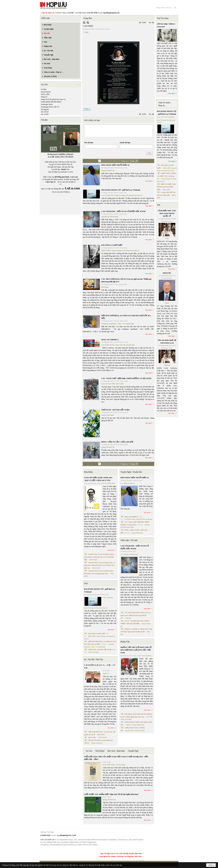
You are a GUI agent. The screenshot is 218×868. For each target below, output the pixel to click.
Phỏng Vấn (125, 642)
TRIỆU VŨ (106, 674)
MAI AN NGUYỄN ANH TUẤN (112, 384)
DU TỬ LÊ (45, 112)
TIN (159, 205)
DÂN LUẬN (45, 94)
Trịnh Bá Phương (139, 730)
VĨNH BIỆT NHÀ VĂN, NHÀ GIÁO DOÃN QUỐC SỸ (167, 213)
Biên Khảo (88, 472)
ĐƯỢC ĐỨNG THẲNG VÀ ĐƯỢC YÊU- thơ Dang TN (167, 176)
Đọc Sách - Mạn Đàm (116, 751)
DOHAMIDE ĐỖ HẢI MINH (51, 102)
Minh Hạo (105, 287)
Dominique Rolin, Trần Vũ (50, 107)
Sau (150, 23)
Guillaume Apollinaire (109, 324)
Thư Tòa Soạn (163, 18)
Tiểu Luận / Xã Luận (129, 540)
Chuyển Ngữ (133, 751)
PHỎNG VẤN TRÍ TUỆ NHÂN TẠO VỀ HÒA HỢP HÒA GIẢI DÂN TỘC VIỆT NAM (136, 650)
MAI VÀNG (92, 737)
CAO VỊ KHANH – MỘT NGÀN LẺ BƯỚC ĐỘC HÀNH (123, 211)
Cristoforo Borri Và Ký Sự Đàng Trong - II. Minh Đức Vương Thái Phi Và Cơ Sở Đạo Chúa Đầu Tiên (100, 565)
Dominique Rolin (47, 104)
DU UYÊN (45, 114)
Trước (144, 23)
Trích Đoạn (100, 751)
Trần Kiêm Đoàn (146, 656)
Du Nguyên (45, 109)
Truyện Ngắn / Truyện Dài (131, 472)
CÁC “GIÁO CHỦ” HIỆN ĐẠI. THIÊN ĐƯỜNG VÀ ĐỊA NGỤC (127, 378)
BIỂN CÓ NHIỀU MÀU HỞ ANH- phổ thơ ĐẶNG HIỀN (166, 187)
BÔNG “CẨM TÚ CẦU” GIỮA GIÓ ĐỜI (117, 442)
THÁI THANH (102, 737)
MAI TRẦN (128, 719)
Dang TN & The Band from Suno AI (53, 99)
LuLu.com (74, 177)
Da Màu (44, 89)
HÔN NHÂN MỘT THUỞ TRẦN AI (115, 165)
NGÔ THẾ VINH (110, 483)
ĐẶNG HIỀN (106, 251)
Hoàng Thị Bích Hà (108, 171)
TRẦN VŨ (129, 725)
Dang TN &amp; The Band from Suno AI (128, 195)
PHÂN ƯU (167, 273)
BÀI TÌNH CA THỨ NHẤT (112, 245)
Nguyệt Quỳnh (129, 730)
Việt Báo (167, 365)
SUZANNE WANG (108, 345)
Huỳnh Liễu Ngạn (108, 415)
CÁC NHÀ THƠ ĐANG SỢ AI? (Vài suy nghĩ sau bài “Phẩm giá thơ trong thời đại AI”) (136, 615)
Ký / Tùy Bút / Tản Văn (93, 659)
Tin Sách (89, 751)
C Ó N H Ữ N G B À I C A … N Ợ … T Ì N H (100, 666)
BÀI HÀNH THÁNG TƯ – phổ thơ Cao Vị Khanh (121, 190)
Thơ (86, 583)
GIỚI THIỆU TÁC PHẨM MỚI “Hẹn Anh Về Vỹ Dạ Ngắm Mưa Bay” (112, 794)
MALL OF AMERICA (110, 340)
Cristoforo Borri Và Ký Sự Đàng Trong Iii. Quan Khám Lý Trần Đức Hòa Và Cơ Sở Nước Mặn (99, 557)
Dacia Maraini (46, 92)
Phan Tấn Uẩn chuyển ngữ (125, 345)
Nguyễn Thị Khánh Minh (110, 217)
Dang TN (44, 97)
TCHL (86, 32)
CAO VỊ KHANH (107, 195)
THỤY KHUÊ (93, 560)
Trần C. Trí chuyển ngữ (126, 324)
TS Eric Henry (121, 765)
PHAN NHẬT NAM (139, 725)
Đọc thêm (149, 181)
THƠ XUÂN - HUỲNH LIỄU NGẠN (115, 410)
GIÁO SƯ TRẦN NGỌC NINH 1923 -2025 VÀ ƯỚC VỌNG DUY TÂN (98, 479)
